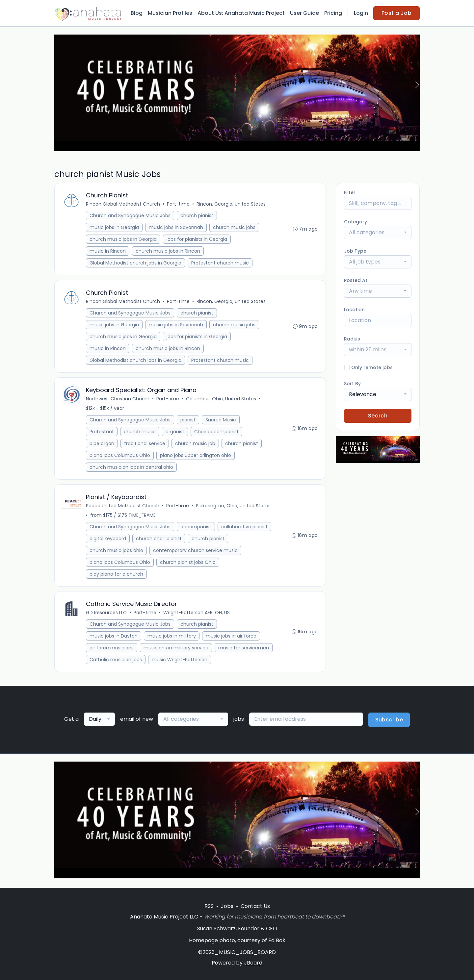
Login (361, 13)
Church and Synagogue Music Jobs (130, 216)
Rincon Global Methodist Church (123, 204)
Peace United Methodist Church (123, 507)
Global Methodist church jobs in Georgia (136, 263)
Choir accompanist (217, 433)
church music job (196, 444)
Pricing (333, 13)
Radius (352, 339)
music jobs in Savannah (176, 228)
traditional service (145, 444)
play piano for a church (117, 575)
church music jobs (235, 228)
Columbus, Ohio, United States (221, 400)
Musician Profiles (170, 13)
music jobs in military (172, 638)
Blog (137, 13)
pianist (188, 421)
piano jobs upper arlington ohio (196, 456)
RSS (209, 906)
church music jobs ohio (117, 552)
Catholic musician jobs (116, 661)
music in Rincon (108, 251)
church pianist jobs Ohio (188, 564)
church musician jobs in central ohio (132, 468)
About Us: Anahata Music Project (241, 13)
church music (140, 433)
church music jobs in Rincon (168, 251)
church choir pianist (159, 540)
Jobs (227, 906)
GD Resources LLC (107, 614)
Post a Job (396, 13)
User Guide (304, 13)
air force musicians (112, 649)
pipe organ (102, 444)
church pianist (197, 216)
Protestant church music (220, 263)
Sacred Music (221, 421)
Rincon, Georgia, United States (231, 204)
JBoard (253, 963)
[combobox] (378, 233)
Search (378, 416)
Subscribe (389, 722)
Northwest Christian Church (118, 400)
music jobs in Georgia (115, 228)
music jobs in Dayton (114, 638)
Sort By (352, 384)
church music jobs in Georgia (123, 239)
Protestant (102, 433)
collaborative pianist (245, 528)
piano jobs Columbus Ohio (120, 456)
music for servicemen (244, 649)
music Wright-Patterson (180, 661)
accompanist (196, 528)
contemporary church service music (196, 552)
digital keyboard (108, 540)
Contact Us (255, 906)
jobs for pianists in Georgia (197, 239)
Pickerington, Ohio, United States (234, 507)
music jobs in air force (231, 638)
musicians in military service (176, 649)
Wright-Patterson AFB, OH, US (197, 614)
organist (175, 433)
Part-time (179, 204)
